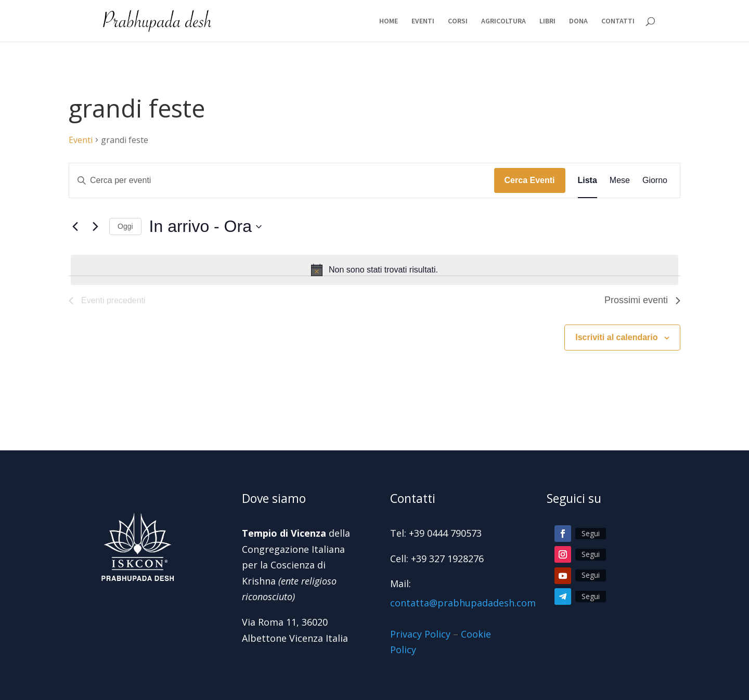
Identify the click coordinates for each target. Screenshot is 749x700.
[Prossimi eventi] (95, 227)
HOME (389, 21)
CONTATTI (618, 21)
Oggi (125, 226)
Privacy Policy (420, 634)
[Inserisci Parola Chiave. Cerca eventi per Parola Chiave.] (282, 180)
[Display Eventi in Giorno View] (655, 180)
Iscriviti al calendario (616, 337)
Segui (591, 533)
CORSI (458, 21)
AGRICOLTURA (503, 21)
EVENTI (423, 21)
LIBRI (547, 21)
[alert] (374, 270)
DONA (578, 21)
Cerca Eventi (530, 180)
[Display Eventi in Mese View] (620, 180)
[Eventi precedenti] (75, 227)
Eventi (81, 140)
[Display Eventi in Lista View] (587, 180)
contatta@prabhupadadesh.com (463, 603)
